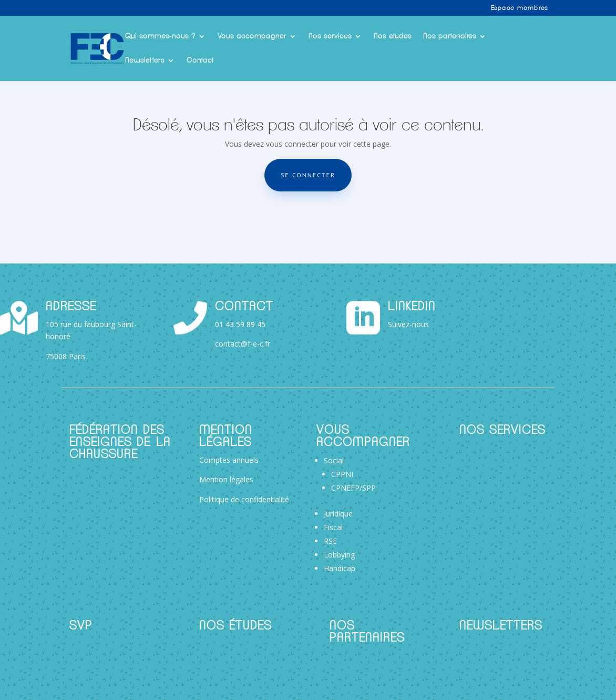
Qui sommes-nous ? (160, 36)
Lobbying (339, 555)
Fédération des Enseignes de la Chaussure (120, 443)
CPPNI (342, 474)
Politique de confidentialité (244, 499)
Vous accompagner (252, 36)
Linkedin (412, 307)
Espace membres (519, 8)
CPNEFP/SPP (353, 488)
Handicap (340, 568)
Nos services (330, 36)
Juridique (338, 514)
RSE (330, 541)
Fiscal (333, 527)
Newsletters (145, 60)
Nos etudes (393, 36)
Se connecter (308, 175)
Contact (200, 60)
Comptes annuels (229, 460)
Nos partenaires (450, 36)
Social (334, 460)
